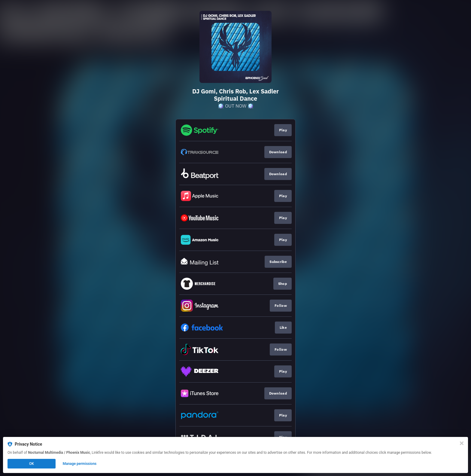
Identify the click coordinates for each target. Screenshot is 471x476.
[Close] (462, 443)
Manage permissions (80, 464)
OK (32, 464)
